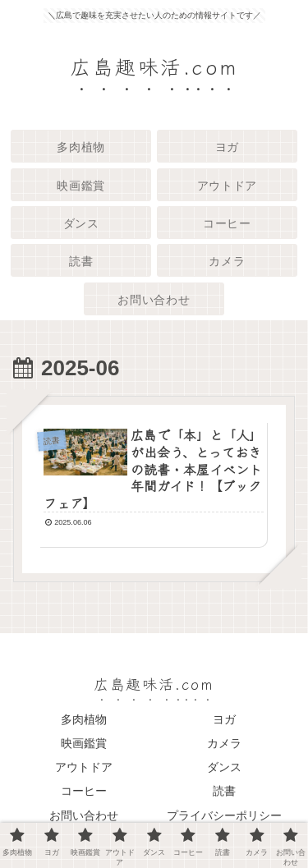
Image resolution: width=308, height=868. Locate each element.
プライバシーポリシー (224, 815)
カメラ (224, 743)
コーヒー (84, 791)
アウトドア (84, 767)
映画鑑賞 (84, 743)
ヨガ (224, 719)
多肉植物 (84, 719)
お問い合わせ (84, 815)
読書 (224, 791)
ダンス (224, 767)
